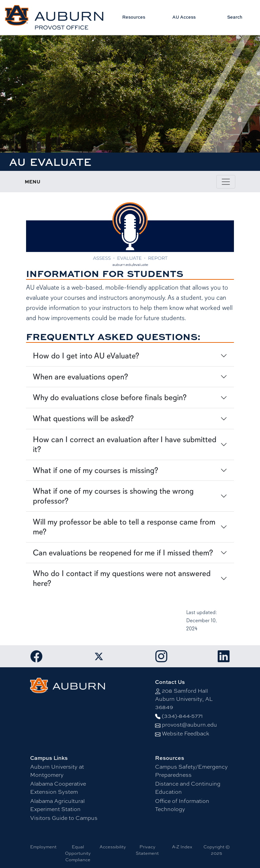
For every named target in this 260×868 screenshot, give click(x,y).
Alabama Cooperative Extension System (58, 787)
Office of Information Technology (182, 805)
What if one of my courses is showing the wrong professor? (113, 496)
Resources (134, 17)
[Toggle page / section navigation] (226, 182)
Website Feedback (186, 733)
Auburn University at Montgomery (57, 771)
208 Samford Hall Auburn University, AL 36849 (184, 699)
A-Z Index (182, 847)
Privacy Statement (147, 850)
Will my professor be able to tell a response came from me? (124, 527)
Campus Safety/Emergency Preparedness (191, 771)
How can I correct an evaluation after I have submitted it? (125, 444)
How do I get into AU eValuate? (86, 356)
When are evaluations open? (80, 377)
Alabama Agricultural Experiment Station (57, 805)
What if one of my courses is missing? (95, 470)
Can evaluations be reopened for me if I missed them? (123, 553)
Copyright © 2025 (217, 850)
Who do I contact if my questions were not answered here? (122, 578)
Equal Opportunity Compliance (78, 853)
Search (235, 17)
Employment (43, 847)
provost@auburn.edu (189, 724)
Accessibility (113, 847)
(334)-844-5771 (182, 716)
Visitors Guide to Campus (64, 818)
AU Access (184, 17)
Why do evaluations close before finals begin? (110, 397)
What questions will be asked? (83, 418)
